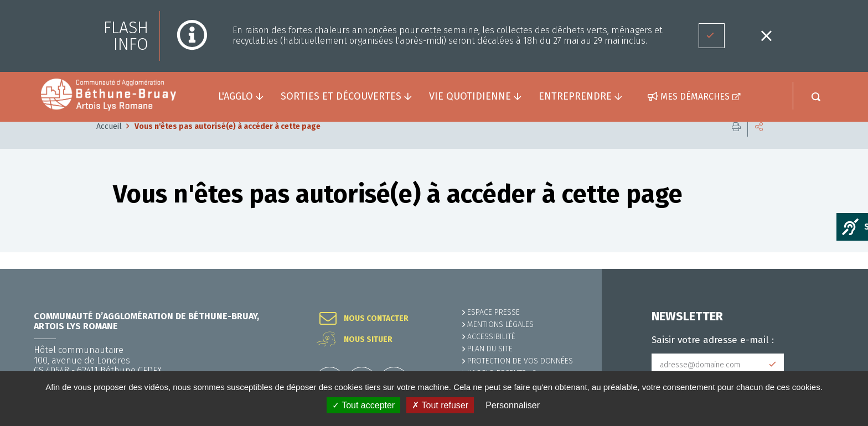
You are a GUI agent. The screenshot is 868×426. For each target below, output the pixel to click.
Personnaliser (513, 405)
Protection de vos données (520, 361)
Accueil (109, 143)
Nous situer (368, 340)
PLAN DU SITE (490, 349)
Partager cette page (759, 144)
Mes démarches (695, 97)
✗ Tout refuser (440, 405)
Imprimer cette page (736, 144)
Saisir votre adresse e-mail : (713, 340)
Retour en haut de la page (835, 269)
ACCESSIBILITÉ (491, 337)
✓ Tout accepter (363, 405)
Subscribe (773, 365)
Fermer (766, 36)
